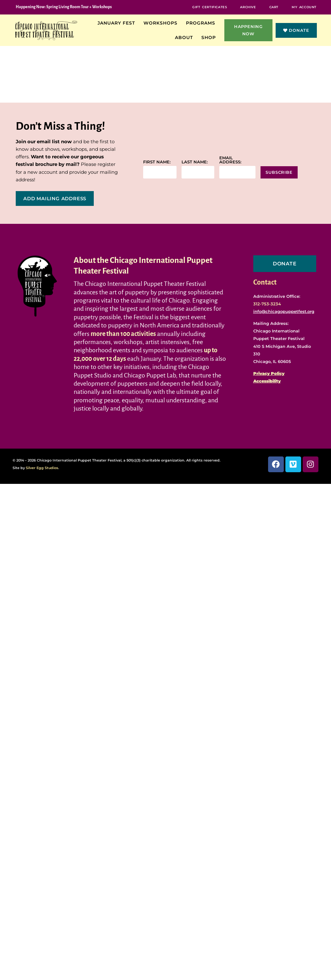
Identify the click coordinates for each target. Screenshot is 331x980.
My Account (304, 7)
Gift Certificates (210, 7)
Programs (202, 23)
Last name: (195, 162)
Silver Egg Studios (42, 468)
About (185, 37)
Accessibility (267, 381)
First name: (157, 162)
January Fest (118, 23)
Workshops (162, 23)
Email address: (230, 160)
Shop (210, 37)
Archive (248, 7)
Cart (274, 7)
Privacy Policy (269, 373)
